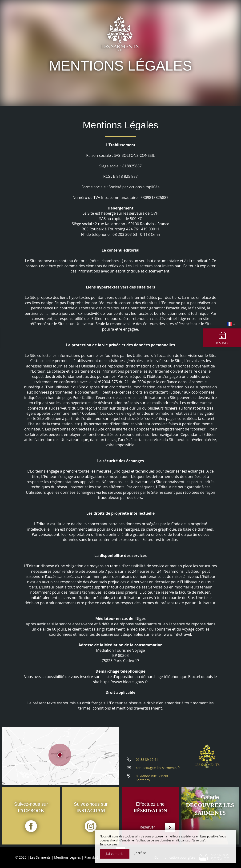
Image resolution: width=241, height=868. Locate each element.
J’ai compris (115, 854)
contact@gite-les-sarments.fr (158, 768)
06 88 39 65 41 (147, 759)
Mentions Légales (68, 857)
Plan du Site (93, 857)
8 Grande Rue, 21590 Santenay (152, 778)
